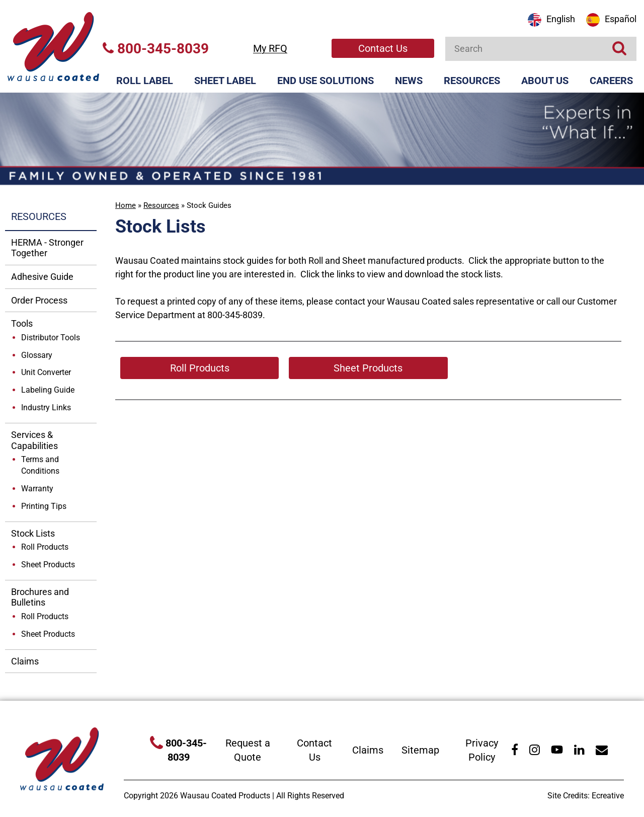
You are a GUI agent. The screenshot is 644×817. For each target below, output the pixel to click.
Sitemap (420, 750)
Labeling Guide (48, 390)
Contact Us (383, 48)
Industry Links (46, 407)
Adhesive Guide (42, 277)
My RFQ (270, 48)
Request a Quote (248, 750)
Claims (25, 661)
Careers (611, 81)
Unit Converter (46, 372)
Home (126, 205)
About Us (545, 81)
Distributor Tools (51, 338)
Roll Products (45, 547)
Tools (22, 323)
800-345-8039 (156, 49)
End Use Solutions (326, 81)
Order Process (39, 300)
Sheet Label (225, 81)
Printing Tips (44, 506)
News (409, 81)
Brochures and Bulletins (40, 597)
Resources (472, 81)
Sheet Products (48, 565)
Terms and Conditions (40, 465)
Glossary (37, 355)
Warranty (37, 489)
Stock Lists (33, 533)
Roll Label (145, 81)
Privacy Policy (482, 750)
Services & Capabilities (34, 440)
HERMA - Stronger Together (47, 248)
